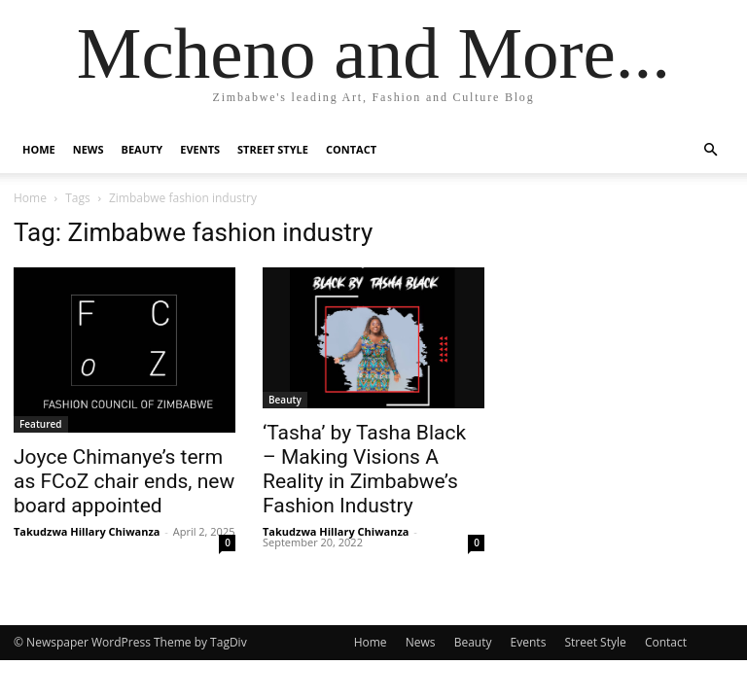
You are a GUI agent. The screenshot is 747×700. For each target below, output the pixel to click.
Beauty (142, 149)
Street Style (273, 149)
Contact (351, 149)
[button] (710, 150)
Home (39, 149)
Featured (41, 424)
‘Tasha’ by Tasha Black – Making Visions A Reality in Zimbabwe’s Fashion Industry (364, 469)
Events (200, 149)
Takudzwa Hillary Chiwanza (87, 531)
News (89, 149)
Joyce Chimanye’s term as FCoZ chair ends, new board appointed (124, 481)
